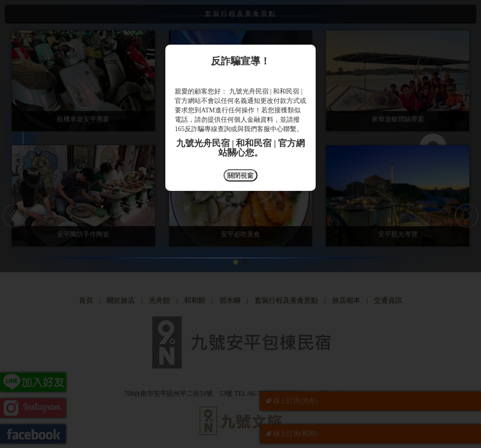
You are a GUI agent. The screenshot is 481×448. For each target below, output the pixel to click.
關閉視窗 (240, 175)
